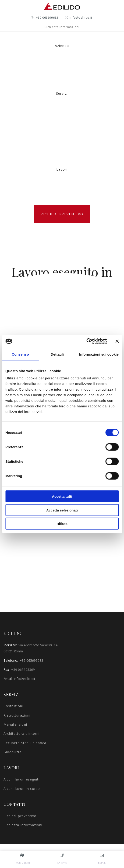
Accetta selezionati (62, 510)
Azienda (62, 46)
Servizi (62, 93)
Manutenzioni (15, 724)
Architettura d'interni (21, 733)
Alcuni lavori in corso (22, 789)
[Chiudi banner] (117, 341)
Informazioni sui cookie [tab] (99, 354)
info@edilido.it (81, 17)
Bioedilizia (12, 752)
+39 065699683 (47, 17)
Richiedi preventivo (62, 214)
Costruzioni (13, 706)
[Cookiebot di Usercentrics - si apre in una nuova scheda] (86, 341)
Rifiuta (62, 524)
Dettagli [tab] (57, 354)
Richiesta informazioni (62, 27)
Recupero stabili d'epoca (25, 743)
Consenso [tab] (20, 354)
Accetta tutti (62, 496)
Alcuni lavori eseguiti (21, 779)
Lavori (62, 169)
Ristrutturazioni (17, 715)
